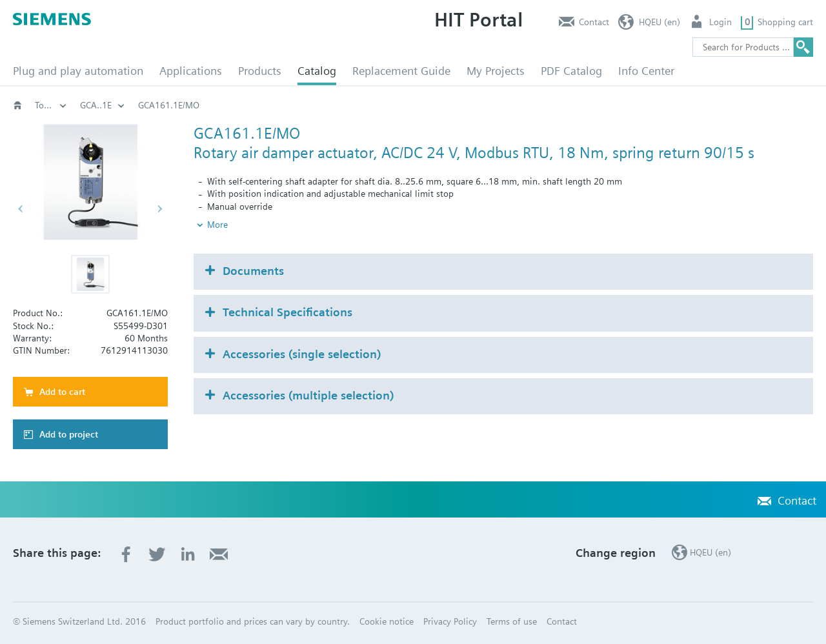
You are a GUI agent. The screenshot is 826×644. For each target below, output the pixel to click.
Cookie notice (387, 621)
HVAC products (110, 105)
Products (260, 71)
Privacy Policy (450, 621)
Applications (191, 71)
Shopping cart (785, 22)
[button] (90, 274)
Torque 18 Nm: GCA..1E (620, 105)
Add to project (69, 434)
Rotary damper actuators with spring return (460, 105)
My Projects (496, 71)
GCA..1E (709, 105)
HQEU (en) (660, 22)
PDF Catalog (571, 71)
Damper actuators (201, 105)
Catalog (317, 71)
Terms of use (512, 621)
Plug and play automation (78, 71)
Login (720, 22)
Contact (594, 22)
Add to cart (62, 392)
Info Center (646, 71)
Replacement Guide (401, 71)
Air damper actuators (305, 105)
